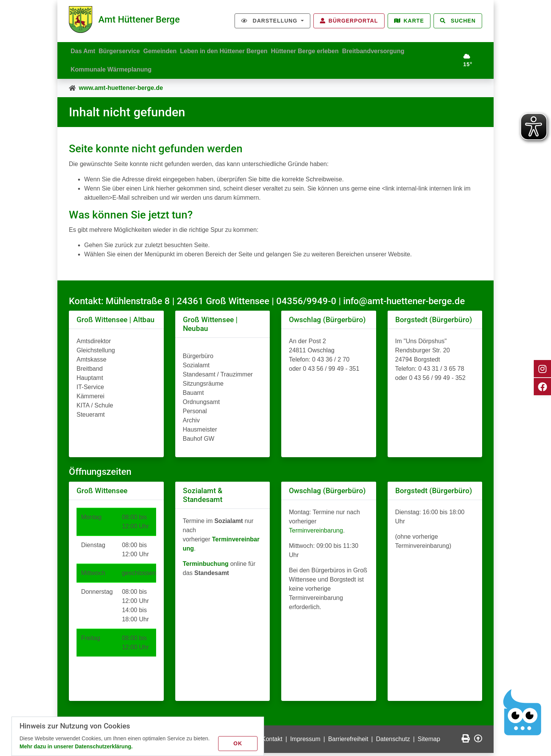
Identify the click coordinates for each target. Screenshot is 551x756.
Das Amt (85, 50)
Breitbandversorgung (392, 50)
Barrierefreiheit (348, 742)
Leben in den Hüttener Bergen (236, 50)
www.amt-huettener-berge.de (121, 91)
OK (239, 742)
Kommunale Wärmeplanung (113, 71)
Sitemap (429, 742)
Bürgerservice (124, 50)
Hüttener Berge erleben (320, 50)
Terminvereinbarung (316, 534)
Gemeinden (169, 50)
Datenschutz (393, 742)
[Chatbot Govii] (522, 712)
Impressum (305, 742)
